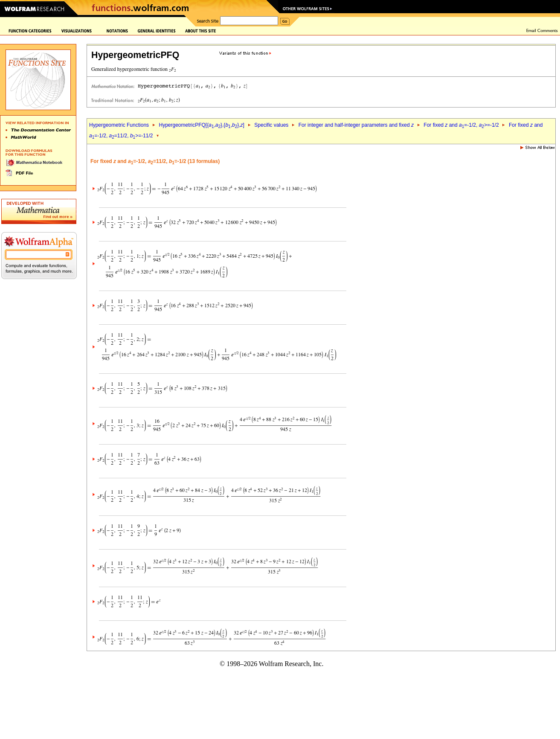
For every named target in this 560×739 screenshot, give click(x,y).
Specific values (271, 125)
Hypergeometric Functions (119, 125)
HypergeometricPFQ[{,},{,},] (201, 125)
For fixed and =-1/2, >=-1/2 (461, 125)
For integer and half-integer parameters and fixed (356, 125)
